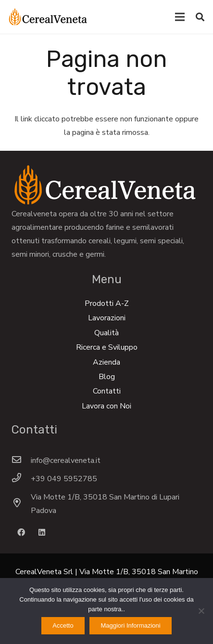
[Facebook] (21, 532)
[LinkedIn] (42, 532)
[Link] (48, 17)
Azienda (106, 362)
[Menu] (180, 17)
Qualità (106, 333)
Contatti (107, 391)
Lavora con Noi (106, 406)
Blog (107, 377)
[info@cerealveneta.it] (21, 460)
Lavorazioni (107, 318)
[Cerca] (200, 17)
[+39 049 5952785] (21, 479)
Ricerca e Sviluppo (107, 347)
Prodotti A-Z (107, 303)
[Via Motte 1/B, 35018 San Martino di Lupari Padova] (21, 504)
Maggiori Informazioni (130, 625)
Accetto (63, 625)
